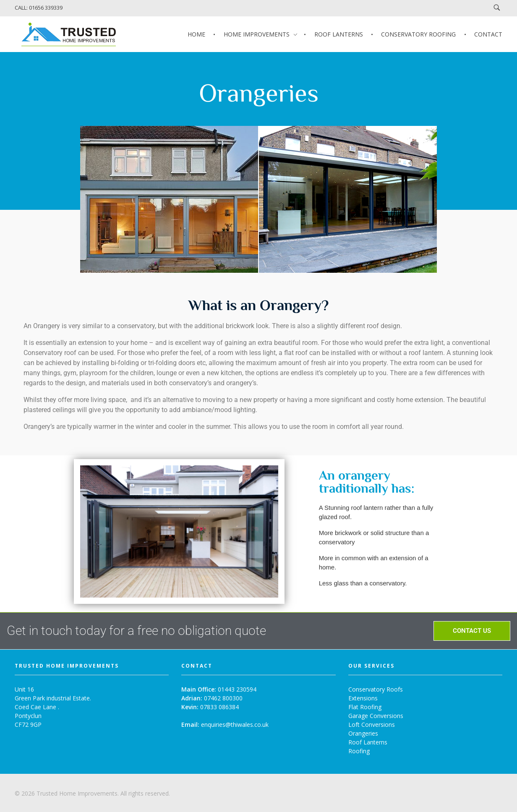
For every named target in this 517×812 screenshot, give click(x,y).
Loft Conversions (372, 725)
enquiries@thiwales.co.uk (235, 725)
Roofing (359, 751)
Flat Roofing (365, 707)
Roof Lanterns (368, 742)
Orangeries (363, 733)
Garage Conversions (376, 716)
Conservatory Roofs (376, 689)
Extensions (363, 698)
